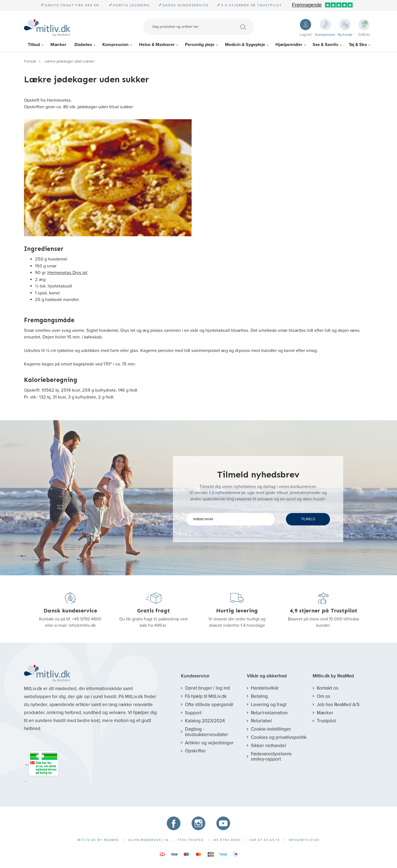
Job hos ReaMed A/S (338, 705)
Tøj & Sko (358, 45)
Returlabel (261, 721)
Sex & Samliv (325, 45)
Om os (324, 696)
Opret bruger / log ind (207, 688)
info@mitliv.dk (82, 625)
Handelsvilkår (265, 688)
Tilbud (34, 45)
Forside (30, 61)
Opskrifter (195, 751)
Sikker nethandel (268, 746)
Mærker (58, 45)
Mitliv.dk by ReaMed (333, 676)
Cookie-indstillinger (271, 729)
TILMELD (308, 519)
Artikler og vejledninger (209, 743)
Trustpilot (326, 721)
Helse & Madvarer (157, 45)
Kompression (115, 45)
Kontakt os (328, 688)
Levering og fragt (269, 705)
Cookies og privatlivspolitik (279, 737)
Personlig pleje (200, 45)
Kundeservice (195, 676)
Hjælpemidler (289, 45)
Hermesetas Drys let (67, 273)
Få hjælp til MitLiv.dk (206, 696)
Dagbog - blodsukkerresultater (207, 732)
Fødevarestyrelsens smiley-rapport (271, 757)
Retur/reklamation (269, 713)
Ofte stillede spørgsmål (209, 705)
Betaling (259, 696)
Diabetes (83, 45)
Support (193, 713)
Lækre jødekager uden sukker (70, 61)
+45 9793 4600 (87, 619)
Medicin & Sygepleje (245, 45)
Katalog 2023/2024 (205, 721)
